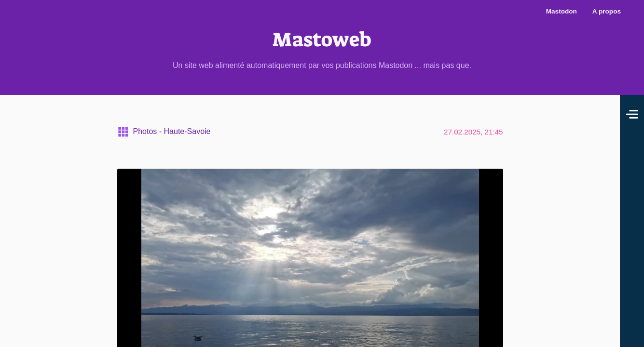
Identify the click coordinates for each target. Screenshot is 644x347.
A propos (607, 11)
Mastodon (562, 11)
